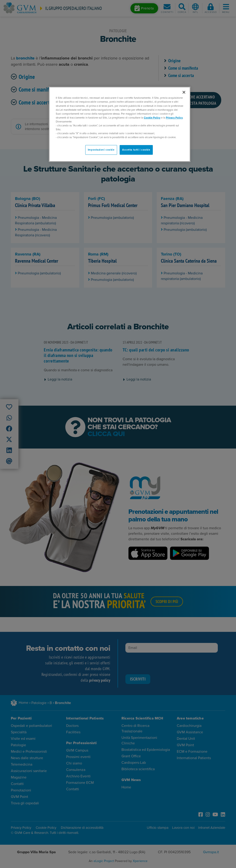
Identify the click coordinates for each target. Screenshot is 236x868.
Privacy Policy (174, 118)
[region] (120, 124)
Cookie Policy (152, 118)
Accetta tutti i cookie (136, 150)
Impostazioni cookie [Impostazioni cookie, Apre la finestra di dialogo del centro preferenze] (101, 150)
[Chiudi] (184, 92)
